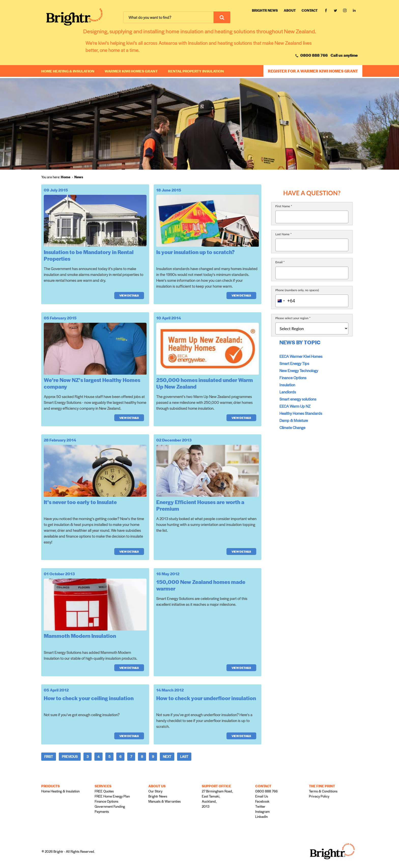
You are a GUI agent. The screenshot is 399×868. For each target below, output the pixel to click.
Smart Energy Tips (294, 363)
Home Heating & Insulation (68, 71)
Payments (102, 811)
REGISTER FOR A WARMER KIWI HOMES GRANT (313, 71)
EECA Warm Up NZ (295, 406)
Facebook (262, 801)
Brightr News (265, 10)
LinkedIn (261, 816)
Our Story (155, 791)
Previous (70, 756)
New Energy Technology (299, 370)
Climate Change (292, 427)
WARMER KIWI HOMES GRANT (131, 71)
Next (167, 756)
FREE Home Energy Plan (112, 796)
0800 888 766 (312, 55)
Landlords (288, 392)
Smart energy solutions (298, 399)
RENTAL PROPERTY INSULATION (196, 71)
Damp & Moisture (294, 420)
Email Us (262, 796)
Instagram (262, 811)
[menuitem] (68, 177)
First (49, 756)
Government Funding (110, 806)
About (290, 10)
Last (184, 756)
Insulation (287, 385)
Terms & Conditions (323, 791)
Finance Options (293, 378)
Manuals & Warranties (165, 801)
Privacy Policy (319, 796)
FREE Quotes (104, 791)
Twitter (260, 806)
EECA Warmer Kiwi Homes (301, 356)
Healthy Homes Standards (301, 413)
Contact (310, 10)
